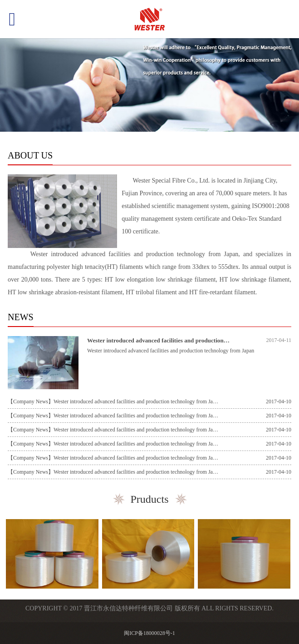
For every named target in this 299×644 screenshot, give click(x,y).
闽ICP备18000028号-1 (149, 633)
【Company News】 (31, 401)
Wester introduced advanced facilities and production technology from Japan (186, 340)
